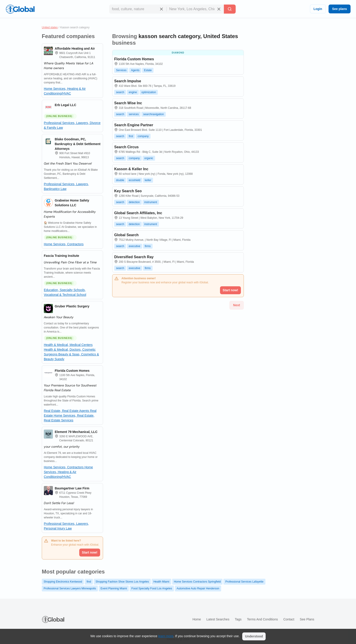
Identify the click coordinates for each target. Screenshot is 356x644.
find (89, 582)
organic (149, 158)
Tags (238, 619)
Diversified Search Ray (134, 257)
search (120, 92)
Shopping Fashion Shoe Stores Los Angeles (122, 582)
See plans (340, 9)
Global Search (126, 235)
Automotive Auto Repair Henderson (198, 588)
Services (121, 70)
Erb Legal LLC (66, 105)
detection (134, 202)
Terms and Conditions (262, 619)
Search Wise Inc (128, 103)
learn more (166, 636)
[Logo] (20, 9)
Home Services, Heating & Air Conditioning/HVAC (68, 472)
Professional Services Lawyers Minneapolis (70, 588)
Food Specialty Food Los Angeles (152, 588)
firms (148, 246)
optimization (149, 92)
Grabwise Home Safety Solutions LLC (72, 203)
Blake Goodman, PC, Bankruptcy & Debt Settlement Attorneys (78, 144)
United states (50, 27)
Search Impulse (128, 81)
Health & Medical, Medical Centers (68, 345)
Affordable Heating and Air (75, 49)
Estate (148, 70)
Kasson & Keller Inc (131, 169)
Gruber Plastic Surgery (72, 306)
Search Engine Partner (134, 125)
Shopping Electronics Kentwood (63, 582)
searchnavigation (154, 114)
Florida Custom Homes (72, 371)
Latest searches (218, 619)
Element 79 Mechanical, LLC (76, 432)
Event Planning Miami (114, 588)
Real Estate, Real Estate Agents (67, 411)
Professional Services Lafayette (244, 582)
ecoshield (135, 180)
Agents (135, 70)
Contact (289, 619)
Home (197, 619)
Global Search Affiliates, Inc (138, 213)
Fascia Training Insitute (62, 256)
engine (133, 92)
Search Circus (126, 147)
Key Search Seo (128, 191)
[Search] (230, 9)
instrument (151, 202)
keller (148, 180)
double (120, 180)
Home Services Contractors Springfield (197, 582)
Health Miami (161, 582)
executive (135, 246)
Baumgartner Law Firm (72, 488)
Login (318, 9)
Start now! (90, 552)
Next (237, 305)
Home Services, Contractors (64, 244)
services (134, 114)
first (131, 136)
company (143, 136)
